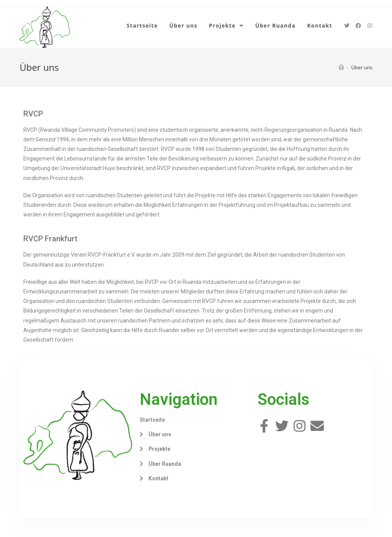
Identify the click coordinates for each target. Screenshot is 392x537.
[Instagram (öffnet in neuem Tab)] (370, 26)
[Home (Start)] (341, 67)
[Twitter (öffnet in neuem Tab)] (347, 26)
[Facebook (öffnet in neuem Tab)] (358, 26)
